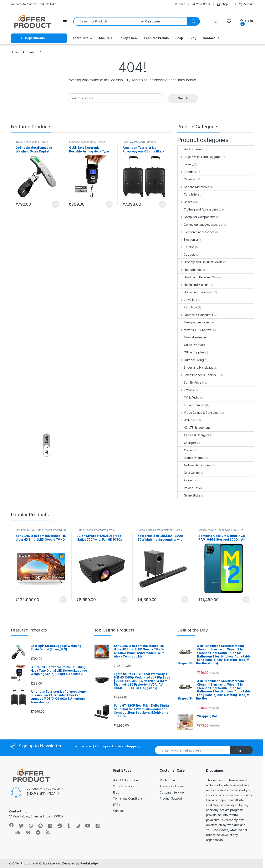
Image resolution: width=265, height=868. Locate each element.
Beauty (186, 164)
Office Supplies (191, 352)
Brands (186, 172)
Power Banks (190, 488)
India (180, 4)
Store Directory (124, 786)
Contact (118, 811)
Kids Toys (188, 307)
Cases (185, 202)
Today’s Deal (128, 38)
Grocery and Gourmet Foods (200, 262)
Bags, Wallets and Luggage (139, 142)
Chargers (187, 443)
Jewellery (188, 300)
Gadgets (187, 254)
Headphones (190, 270)
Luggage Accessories (82, 142)
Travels (186, 390)
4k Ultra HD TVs (25, 530)
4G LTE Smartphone (194, 428)
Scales (101, 142)
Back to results (191, 149)
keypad (186, 480)
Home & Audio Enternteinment (155, 530)
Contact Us (211, 38)
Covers (186, 450)
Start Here (81, 38)
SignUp (241, 750)
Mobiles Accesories (194, 465)
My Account (244, 4)
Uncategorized (191, 405)
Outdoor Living (191, 360)
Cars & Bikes (189, 194)
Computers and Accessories (200, 225)
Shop (222, 4)
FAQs (117, 805)
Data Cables (189, 473)
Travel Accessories (27, 142)
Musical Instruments (194, 337)
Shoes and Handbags (195, 367)
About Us (105, 38)
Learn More (56, 204)
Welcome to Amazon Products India (34, 4)
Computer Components (197, 217)
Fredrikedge (89, 863)
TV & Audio (188, 397)
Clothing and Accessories (198, 209)
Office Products (191, 345)
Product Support (171, 798)
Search (183, 98)
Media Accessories (194, 322)
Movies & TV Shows (194, 330)
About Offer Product (127, 780)
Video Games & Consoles (198, 413)
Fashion (186, 247)
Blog (193, 38)
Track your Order (171, 786)
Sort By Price (190, 382)
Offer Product (22, 863)
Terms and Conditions (128, 798)
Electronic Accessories (196, 232)
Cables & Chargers (194, 435)
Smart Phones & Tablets (197, 375)
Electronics (188, 240)
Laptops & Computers (195, 315)
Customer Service (172, 792)
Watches (187, 420)
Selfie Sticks (189, 495)
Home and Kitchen (193, 285)
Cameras (187, 179)
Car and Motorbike (193, 187)
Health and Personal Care (198, 277)
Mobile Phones (191, 458)
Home (15, 52)
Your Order (201, 4)
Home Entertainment (194, 292)
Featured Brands (157, 38)
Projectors (108, 530)
